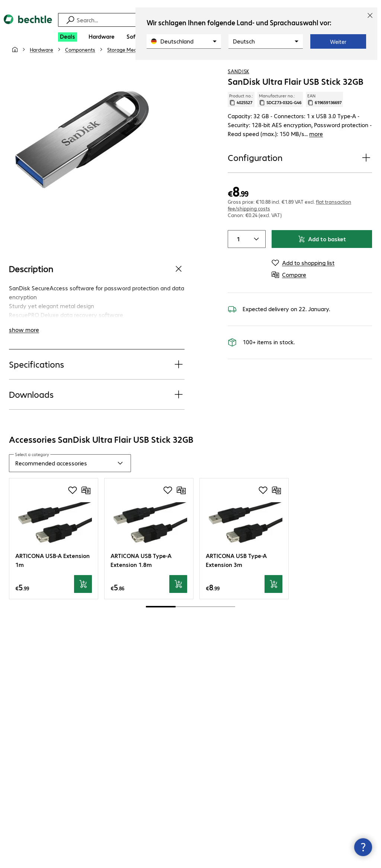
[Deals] (68, 37)
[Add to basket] (83, 581)
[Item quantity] (237, 248)
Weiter (338, 42)
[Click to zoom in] (82, 157)
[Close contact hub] (363, 847)
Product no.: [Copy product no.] (241, 117)
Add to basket (322, 248)
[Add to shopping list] (351, 67)
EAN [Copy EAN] (324, 117)
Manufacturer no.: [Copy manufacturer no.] (280, 117)
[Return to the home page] (28, 26)
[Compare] (366, 67)
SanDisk (238, 89)
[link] (191, 67)
